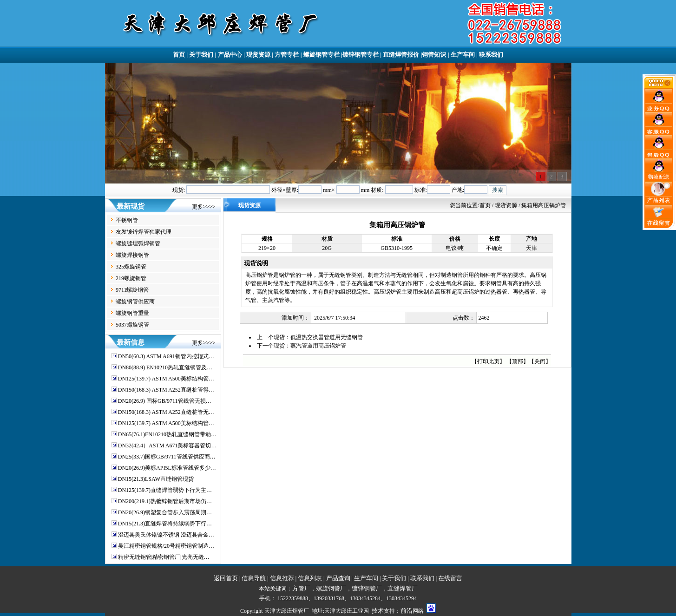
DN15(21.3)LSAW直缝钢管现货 (156, 479)
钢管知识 (434, 55)
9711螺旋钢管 (132, 290)
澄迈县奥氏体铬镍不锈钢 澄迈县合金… (166, 535)
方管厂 (301, 588)
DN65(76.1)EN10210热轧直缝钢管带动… (167, 434)
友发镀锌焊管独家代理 (144, 232)
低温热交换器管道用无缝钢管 (327, 337)
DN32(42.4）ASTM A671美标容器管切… (167, 446)
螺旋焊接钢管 (132, 255)
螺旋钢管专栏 (322, 55)
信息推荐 (282, 578)
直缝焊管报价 (401, 55)
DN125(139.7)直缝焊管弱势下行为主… (165, 490)
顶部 (518, 361)
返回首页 (226, 578)
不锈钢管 (127, 220)
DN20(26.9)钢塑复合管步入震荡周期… (165, 512)
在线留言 (450, 578)
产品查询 (338, 578)
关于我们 (201, 55)
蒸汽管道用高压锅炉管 (318, 346)
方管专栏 (287, 55)
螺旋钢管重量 (132, 313)
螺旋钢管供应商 (135, 301)
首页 (179, 55)
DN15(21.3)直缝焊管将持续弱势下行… (165, 524)
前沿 (407, 611)
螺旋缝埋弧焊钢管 (138, 243)
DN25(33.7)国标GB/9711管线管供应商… (167, 457)
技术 (378, 611)
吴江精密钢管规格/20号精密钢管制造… (166, 546)
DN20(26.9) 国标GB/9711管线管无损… (165, 401)
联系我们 (491, 55)
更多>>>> (204, 207)
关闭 (540, 361)
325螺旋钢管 (131, 267)
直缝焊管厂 (403, 588)
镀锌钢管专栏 (361, 55)
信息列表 (310, 578)
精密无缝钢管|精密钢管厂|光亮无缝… (164, 557)
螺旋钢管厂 (331, 588)
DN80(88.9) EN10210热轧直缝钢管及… (165, 367)
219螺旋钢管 (131, 278)
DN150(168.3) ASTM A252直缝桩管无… (166, 412)
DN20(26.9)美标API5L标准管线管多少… (167, 468)
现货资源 (258, 55)
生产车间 (463, 55)
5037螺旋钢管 (132, 325)
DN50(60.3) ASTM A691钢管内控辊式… (166, 356)
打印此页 (488, 361)
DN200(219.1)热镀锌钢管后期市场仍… (165, 501)
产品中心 (230, 55)
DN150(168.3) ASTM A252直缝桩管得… (166, 390)
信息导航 (254, 578)
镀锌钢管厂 (367, 588)
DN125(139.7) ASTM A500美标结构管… (166, 379)
